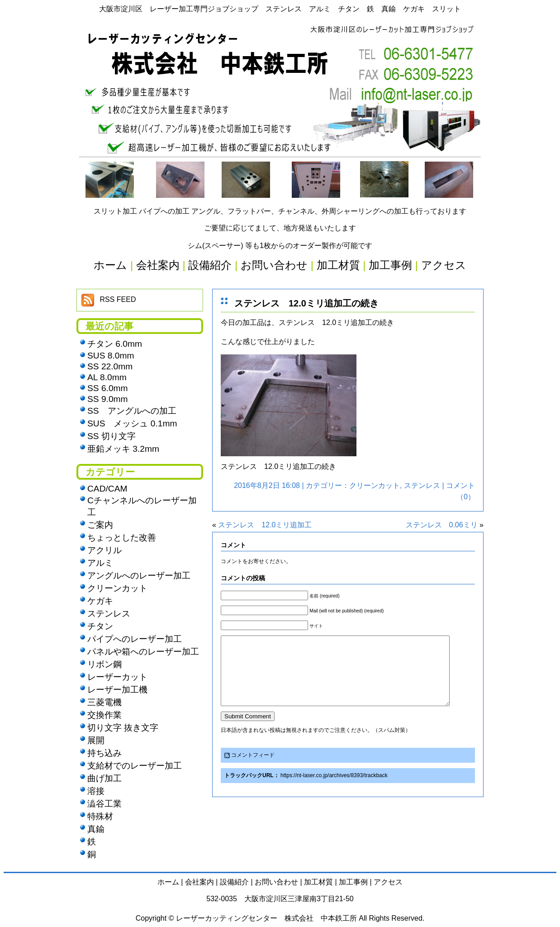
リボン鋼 (104, 664)
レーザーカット (117, 677)
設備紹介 (234, 882)
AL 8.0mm (107, 377)
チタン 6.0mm (115, 344)
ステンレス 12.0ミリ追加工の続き (306, 303)
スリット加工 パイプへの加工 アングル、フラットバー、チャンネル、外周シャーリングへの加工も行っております (280, 211)
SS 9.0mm (108, 399)
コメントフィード (253, 769)
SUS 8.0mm (111, 356)
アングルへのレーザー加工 (139, 576)
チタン (100, 626)
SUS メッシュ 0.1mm (132, 423)
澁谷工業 (104, 804)
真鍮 (96, 829)
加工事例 (353, 882)
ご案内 (100, 525)
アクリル (104, 550)
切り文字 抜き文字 (123, 728)
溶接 (96, 791)
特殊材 (100, 816)
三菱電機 (104, 702)
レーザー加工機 (117, 690)
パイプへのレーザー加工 (135, 639)
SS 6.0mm (108, 388)
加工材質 (318, 882)
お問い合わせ (276, 882)
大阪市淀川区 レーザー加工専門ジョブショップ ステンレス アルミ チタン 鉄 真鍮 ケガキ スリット (280, 9)
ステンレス (422, 485)
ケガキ (100, 601)
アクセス (388, 882)
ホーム (168, 882)
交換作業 (104, 715)
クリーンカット (375, 485)
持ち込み (104, 753)
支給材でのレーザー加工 (135, 766)
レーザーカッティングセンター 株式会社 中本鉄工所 (266, 918)
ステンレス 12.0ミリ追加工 (265, 525)
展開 (96, 740)
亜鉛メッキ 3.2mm (123, 449)
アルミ (100, 563)
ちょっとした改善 (122, 538)
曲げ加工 (104, 778)
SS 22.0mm (110, 366)
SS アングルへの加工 (132, 411)
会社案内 (199, 882)
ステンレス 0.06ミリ (442, 525)
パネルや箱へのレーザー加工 (143, 652)
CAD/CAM (107, 489)
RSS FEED (118, 299)
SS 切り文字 (112, 436)
